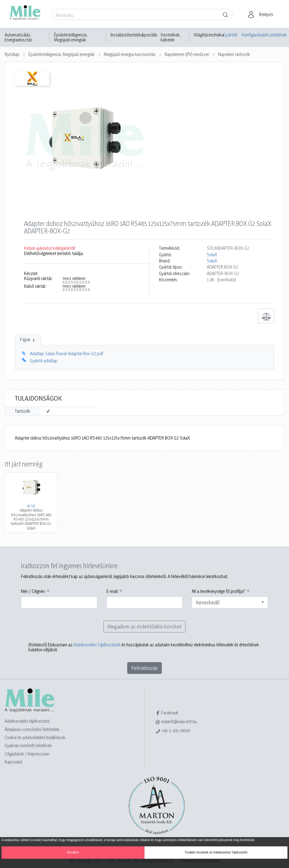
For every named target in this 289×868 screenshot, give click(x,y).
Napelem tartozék (234, 54)
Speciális (150, 35)
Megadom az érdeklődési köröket (144, 626)
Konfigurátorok (253, 35)
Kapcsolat (13, 762)
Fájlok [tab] (28, 340)
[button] (262, 15)
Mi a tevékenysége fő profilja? (218, 591)
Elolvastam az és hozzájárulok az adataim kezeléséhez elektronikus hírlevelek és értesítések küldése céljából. (144, 647)
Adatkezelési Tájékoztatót (97, 645)
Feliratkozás (144, 668)
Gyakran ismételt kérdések (28, 745)
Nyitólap (12, 54)
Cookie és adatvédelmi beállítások (35, 737)
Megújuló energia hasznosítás (130, 54)
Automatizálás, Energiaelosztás (19, 37)
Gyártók (230, 35)
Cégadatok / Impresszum (27, 754)
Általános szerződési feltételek (32, 729)
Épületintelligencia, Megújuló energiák (71, 37)
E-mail (112, 591)
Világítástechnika (209, 35)
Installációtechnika (127, 35)
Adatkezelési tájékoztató (27, 721)
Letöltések (276, 35)
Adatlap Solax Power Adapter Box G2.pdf (67, 353)
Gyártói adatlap (44, 361)
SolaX (212, 255)
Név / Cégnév (33, 591)
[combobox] (230, 602)
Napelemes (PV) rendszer (187, 54)
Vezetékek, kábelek (171, 37)
